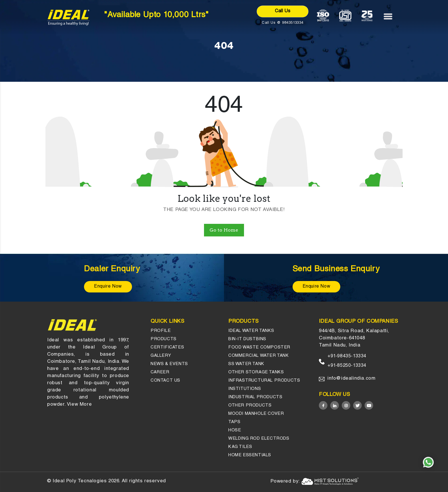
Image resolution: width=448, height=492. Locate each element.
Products (164, 339)
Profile (161, 331)
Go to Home (224, 230)
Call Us (283, 11)
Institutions (245, 389)
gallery (161, 356)
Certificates (167, 347)
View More (79, 405)
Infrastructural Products (264, 381)
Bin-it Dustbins (247, 339)
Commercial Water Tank (259, 356)
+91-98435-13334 (347, 356)
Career (160, 372)
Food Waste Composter (259, 347)
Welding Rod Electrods (259, 439)
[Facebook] (323, 405)
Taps (234, 422)
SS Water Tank (246, 364)
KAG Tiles (240, 447)
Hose (235, 430)
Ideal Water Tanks (251, 331)
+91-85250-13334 (347, 366)
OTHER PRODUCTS (250, 406)
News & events (169, 364)
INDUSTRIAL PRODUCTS (255, 397)
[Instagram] (346, 405)
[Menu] (391, 16)
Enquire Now (108, 287)
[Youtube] (369, 405)
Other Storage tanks (256, 372)
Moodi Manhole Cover (256, 414)
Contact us (165, 381)
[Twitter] (357, 405)
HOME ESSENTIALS (250, 455)
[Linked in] (335, 405)
